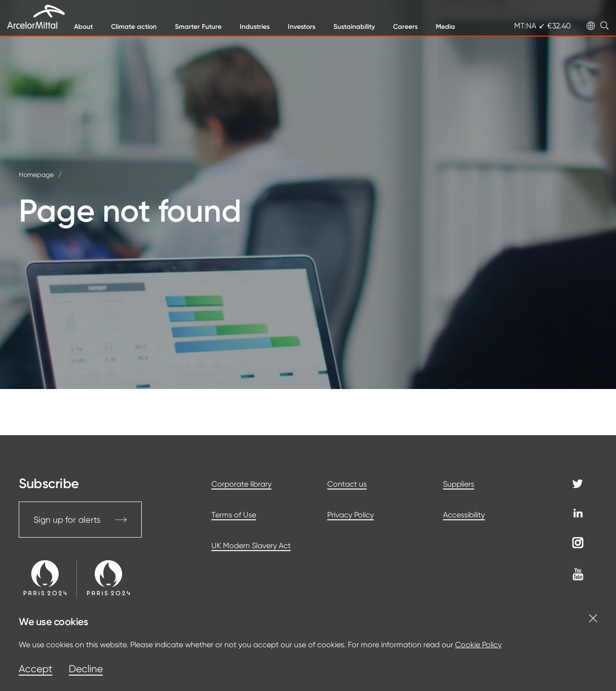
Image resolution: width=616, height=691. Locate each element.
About (83, 27)
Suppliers (459, 484)
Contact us (347, 484)
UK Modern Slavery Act (251, 546)
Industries (255, 27)
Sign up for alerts (80, 520)
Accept (36, 669)
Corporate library (241, 484)
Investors (302, 27)
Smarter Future (198, 27)
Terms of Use (234, 515)
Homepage (36, 175)
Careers (405, 27)
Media (445, 27)
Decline (86, 669)
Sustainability (354, 27)
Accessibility (464, 515)
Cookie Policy (478, 645)
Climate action (134, 27)
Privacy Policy (351, 515)
